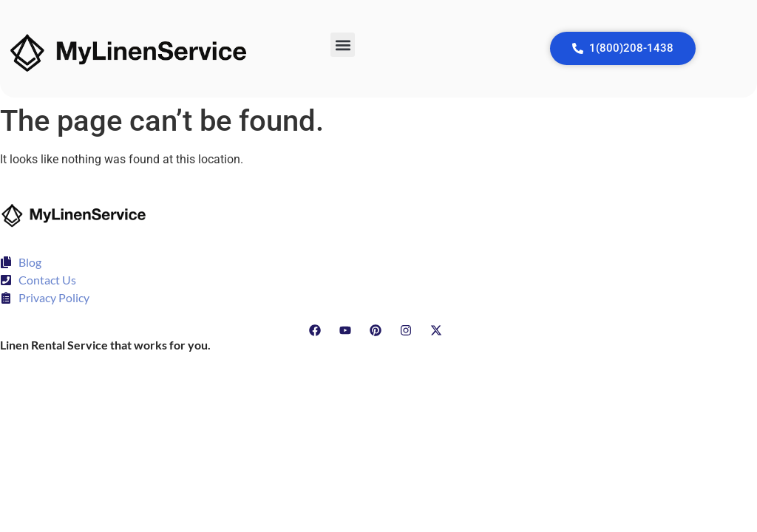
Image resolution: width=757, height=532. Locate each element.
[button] (343, 45)
